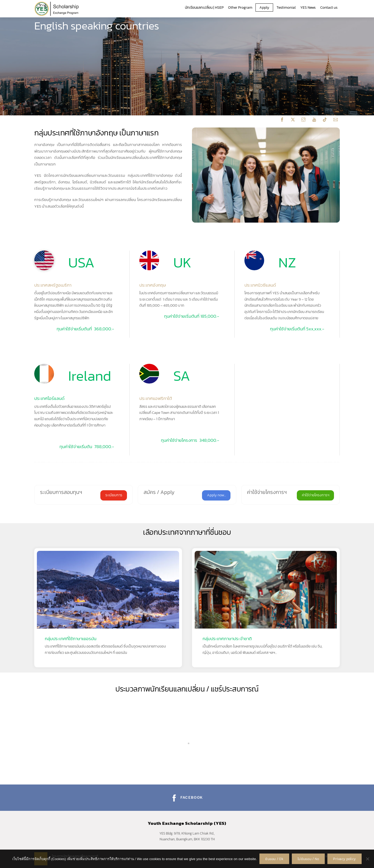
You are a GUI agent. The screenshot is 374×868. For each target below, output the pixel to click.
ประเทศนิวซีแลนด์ (260, 285)
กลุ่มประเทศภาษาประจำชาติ (227, 639)
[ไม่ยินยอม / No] (367, 859)
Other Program (240, 8)
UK (182, 262)
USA (81, 262)
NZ (287, 262)
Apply (264, 8)
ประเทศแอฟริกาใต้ (156, 398)
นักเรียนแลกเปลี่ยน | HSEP (204, 8)
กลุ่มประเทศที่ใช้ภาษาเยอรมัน (71, 639)
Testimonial (286, 8)
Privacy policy (345, 859)
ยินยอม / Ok (274, 859)
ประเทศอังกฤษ (153, 285)
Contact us (329, 8)
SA (182, 376)
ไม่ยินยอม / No (308, 859)
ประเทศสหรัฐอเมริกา (53, 285)
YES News (308, 8)
